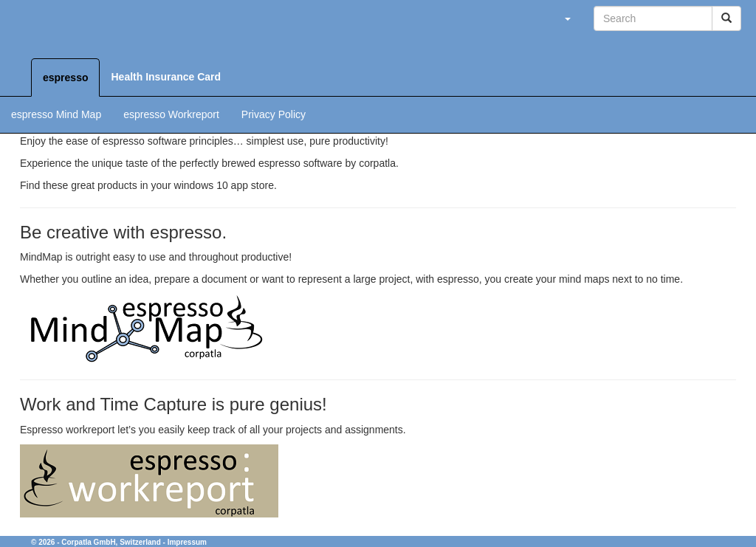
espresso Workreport (171, 114)
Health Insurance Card (166, 77)
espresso (65, 78)
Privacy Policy (274, 114)
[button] (567, 18)
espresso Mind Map (56, 114)
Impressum (187, 542)
